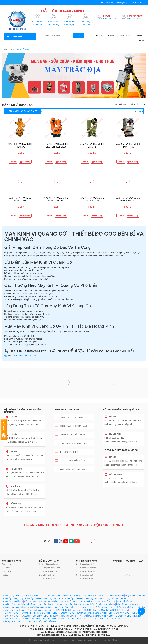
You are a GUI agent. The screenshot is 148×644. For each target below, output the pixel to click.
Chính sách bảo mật (85, 575)
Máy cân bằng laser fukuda (103, 604)
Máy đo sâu (8, 610)
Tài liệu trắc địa (66, 451)
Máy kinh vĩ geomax (107, 601)
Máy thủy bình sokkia (54, 598)
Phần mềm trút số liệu (70, 469)
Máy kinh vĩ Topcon (69, 601)
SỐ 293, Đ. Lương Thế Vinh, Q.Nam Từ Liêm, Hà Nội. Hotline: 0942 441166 (24, 421)
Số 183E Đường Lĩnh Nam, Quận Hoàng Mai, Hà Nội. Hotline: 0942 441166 (24, 438)
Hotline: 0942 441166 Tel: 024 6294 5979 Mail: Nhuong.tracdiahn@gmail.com (123, 420)
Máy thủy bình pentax (116, 598)
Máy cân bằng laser (33, 601)
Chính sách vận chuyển (86, 568)
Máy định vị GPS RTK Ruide (128, 616)
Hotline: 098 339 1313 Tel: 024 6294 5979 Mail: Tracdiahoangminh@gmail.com (123, 461)
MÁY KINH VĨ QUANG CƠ (23, 111)
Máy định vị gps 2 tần (91, 607)
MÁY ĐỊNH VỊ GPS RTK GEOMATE (74, 619)
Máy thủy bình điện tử (13, 601)
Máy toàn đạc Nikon (72, 596)
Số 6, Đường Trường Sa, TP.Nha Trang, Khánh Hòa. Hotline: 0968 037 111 (24, 490)
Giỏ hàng (25, 162)
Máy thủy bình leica (34, 598)
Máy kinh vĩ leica (125, 601)
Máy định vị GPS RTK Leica (43, 619)
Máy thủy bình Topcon (95, 598)
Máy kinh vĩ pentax (11, 604)
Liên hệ (141, 41)
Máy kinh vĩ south (29, 604)
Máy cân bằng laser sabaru (51, 604)
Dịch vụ (129, 36)
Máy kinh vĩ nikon (51, 601)
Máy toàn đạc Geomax (93, 596)
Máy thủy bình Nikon (74, 598)
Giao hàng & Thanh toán (71, 443)
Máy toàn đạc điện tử (12, 596)
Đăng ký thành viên (47, 575)
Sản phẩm (120, 36)
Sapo (117, 640)
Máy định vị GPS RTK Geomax (17, 616)
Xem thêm (138, 111)
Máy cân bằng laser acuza (128, 604)
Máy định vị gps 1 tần (112, 607)
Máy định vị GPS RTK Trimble (86, 610)
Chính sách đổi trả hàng (71, 425)
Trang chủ (99, 36)
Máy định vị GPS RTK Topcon (46, 616)
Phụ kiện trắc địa (35, 610)
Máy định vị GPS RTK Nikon (74, 616)
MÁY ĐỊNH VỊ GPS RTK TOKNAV (107, 619)
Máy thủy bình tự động (13, 598)
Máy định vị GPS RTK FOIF (126, 613)
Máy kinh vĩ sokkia (88, 601)
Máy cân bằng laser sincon (77, 604)
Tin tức (5, 575)
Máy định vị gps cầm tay (134, 607)
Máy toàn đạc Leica (32, 596)
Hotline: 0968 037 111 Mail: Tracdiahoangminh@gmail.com (121, 438)
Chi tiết (13, 162)
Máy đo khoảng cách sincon (40, 607)
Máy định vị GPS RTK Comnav (73, 613)
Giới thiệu (110, 36)
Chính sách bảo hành (69, 417)
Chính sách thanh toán (86, 564)
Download (139, 36)
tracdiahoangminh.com (26, 356)
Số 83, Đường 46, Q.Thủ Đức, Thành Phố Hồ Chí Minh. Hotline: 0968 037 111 (25, 473)
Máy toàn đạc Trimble (135, 596)
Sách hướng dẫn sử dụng (72, 460)
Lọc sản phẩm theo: (120, 104)
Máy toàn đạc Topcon (114, 596)
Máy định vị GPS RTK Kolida (16, 619)
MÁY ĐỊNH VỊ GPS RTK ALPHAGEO (20, 622)
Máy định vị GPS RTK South (101, 616)
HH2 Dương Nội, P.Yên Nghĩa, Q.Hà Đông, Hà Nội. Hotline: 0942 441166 (25, 455)
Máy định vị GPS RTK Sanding (17, 613)
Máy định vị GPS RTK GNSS (58, 610)
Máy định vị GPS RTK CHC (45, 613)
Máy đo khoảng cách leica (15, 607)
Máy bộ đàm (20, 610)
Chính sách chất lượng (71, 434)
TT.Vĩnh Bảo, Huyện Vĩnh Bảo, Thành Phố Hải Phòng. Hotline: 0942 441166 (25, 507)
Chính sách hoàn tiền (85, 579)
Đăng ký (137, 3)
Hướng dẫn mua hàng (48, 564)
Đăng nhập (122, 3)
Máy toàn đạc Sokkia (52, 596)
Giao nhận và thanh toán (49, 568)
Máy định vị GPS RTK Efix (100, 613)
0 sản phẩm (108, 3)
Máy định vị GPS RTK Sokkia (114, 610)
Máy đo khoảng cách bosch (67, 607)
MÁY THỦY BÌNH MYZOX (50, 622)
